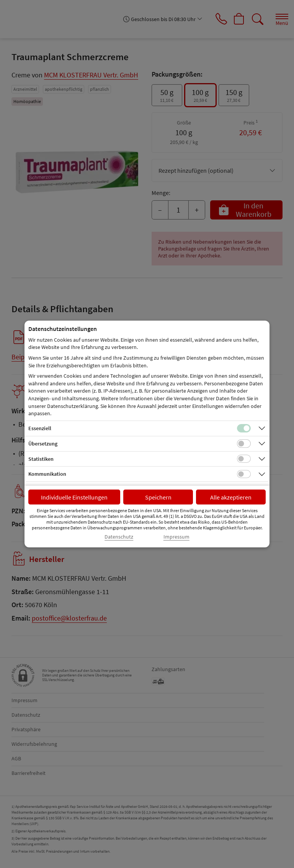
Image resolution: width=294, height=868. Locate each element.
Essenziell (40, 428)
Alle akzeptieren (231, 497)
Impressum (176, 537)
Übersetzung (43, 444)
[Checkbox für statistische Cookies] (244, 459)
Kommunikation (47, 474)
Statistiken (41, 459)
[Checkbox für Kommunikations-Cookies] (244, 474)
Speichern (158, 497)
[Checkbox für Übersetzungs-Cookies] (244, 444)
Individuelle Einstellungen (74, 497)
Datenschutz (119, 537)
